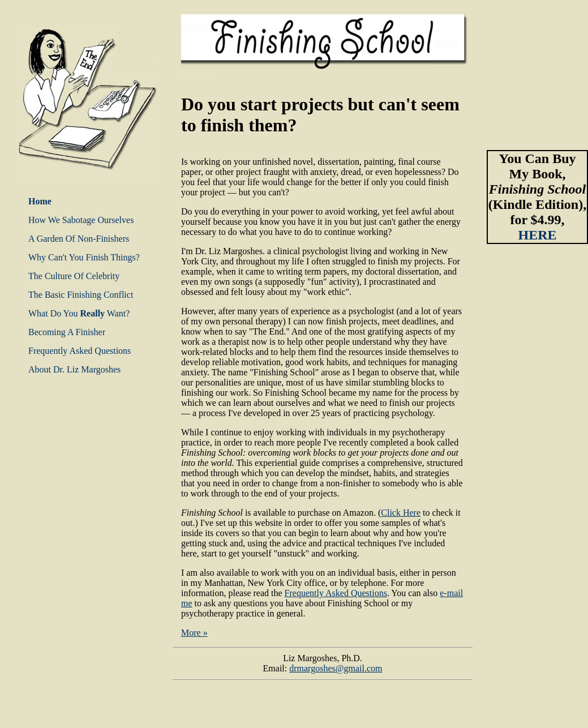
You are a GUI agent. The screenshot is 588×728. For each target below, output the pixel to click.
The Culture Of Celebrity (74, 276)
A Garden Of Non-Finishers (79, 239)
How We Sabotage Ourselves (81, 220)
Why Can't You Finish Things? (84, 257)
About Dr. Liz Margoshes (74, 369)
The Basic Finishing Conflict (81, 295)
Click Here (401, 513)
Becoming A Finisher (67, 332)
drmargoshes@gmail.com (336, 668)
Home (40, 201)
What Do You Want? (79, 313)
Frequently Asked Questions (80, 351)
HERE (537, 235)
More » (194, 633)
